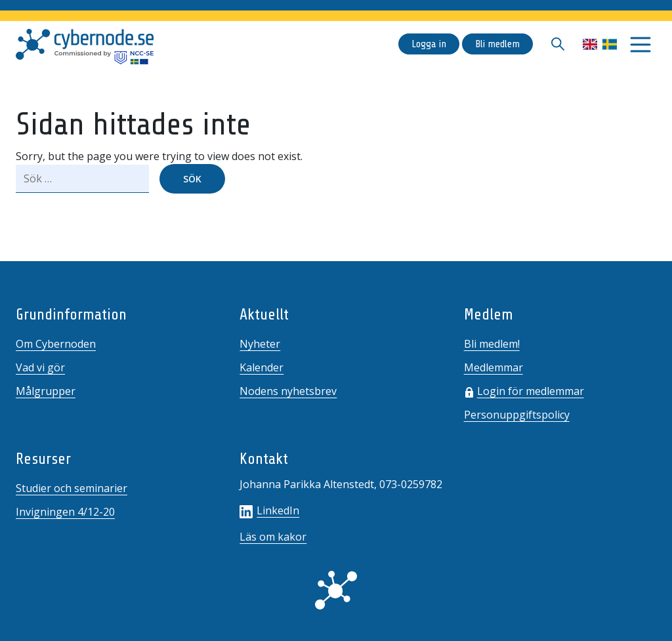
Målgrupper (46, 391)
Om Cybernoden (56, 344)
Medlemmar (493, 367)
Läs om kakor (273, 537)
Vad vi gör (40, 367)
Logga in (429, 44)
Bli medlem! (492, 344)
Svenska (610, 44)
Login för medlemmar (531, 391)
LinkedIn (269, 510)
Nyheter (260, 344)
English (590, 44)
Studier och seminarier (72, 488)
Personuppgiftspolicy (517, 415)
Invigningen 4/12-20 (65, 512)
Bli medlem (497, 44)
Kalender (262, 367)
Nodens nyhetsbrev (288, 391)
